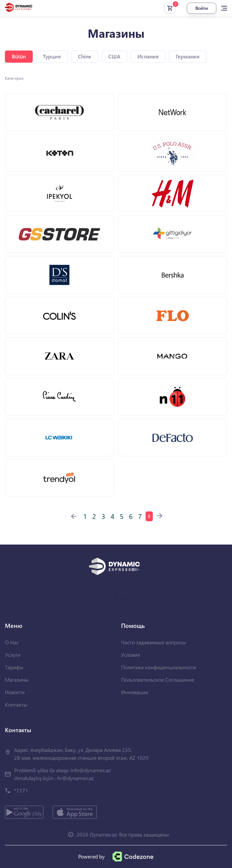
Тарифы (14, 667)
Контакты (16, 704)
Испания (148, 56)
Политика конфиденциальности (159, 667)
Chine (85, 56)
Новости (15, 692)
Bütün (19, 56)
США (114, 56)
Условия (131, 655)
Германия (188, 56)
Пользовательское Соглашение (158, 680)
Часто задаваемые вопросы (153, 642)
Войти (202, 8)
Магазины (17, 680)
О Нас (12, 642)
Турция (52, 56)
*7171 (21, 790)
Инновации (135, 692)
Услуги (13, 655)
